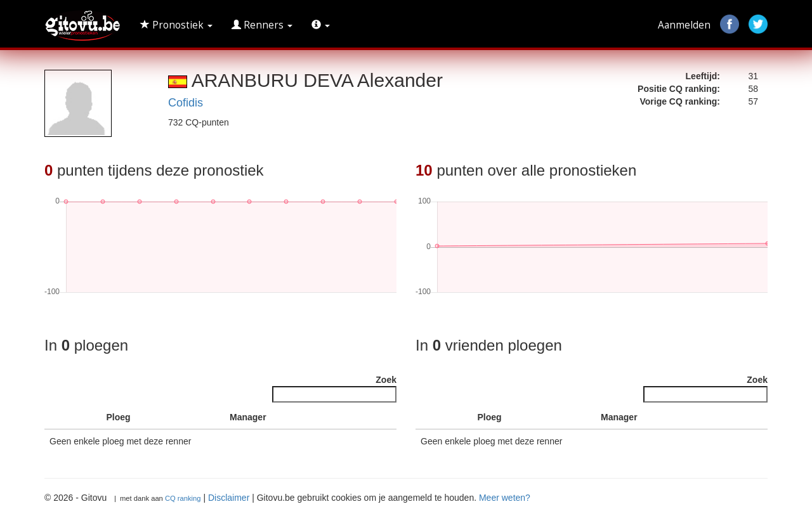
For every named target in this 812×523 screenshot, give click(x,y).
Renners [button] (262, 25)
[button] (321, 25)
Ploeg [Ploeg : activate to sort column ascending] (119, 417)
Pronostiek (176, 25)
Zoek (334, 389)
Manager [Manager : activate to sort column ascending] (248, 417)
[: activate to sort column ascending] (87, 417)
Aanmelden (684, 25)
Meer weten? (505, 498)
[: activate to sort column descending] (59, 417)
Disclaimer (229, 498)
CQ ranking (183, 498)
